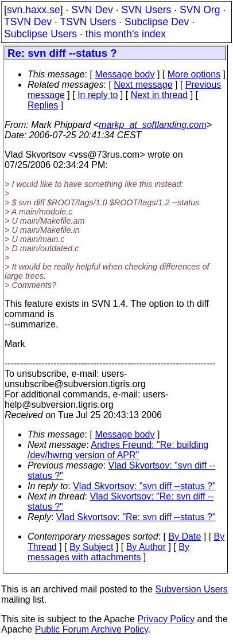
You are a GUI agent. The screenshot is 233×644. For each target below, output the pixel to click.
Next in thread (160, 95)
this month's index (126, 34)
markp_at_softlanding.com (153, 125)
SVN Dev (92, 10)
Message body (125, 74)
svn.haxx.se (34, 10)
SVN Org (200, 10)
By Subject (91, 547)
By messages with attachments (108, 552)
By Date (185, 536)
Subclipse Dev (157, 22)
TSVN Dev (28, 22)
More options (194, 74)
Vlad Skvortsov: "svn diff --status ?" (144, 486)
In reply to (98, 95)
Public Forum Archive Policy (92, 629)
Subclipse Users (40, 34)
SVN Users (146, 10)
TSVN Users (88, 22)
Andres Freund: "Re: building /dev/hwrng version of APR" (118, 450)
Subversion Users (192, 589)
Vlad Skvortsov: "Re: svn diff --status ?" (136, 517)
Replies (43, 105)
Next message (143, 85)
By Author (146, 547)
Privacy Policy (166, 619)
